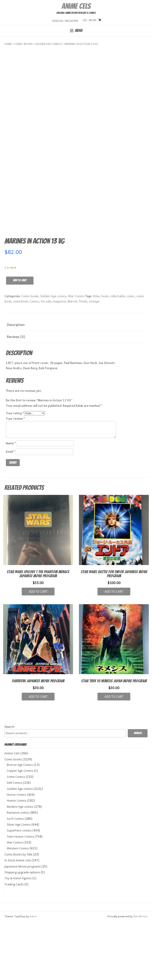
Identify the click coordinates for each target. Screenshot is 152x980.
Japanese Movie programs (23, 925)
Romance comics (18, 871)
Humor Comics (17, 859)
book (105, 354)
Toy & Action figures (18, 936)
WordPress (140, 974)
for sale (46, 359)
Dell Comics (15, 841)
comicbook (20, 359)
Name (11, 501)
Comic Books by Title (18, 913)
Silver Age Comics (19, 883)
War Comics (76, 354)
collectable (117, 354)
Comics (34, 359)
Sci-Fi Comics (15, 877)
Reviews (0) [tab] (16, 395)
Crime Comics (16, 835)
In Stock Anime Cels (18, 918)
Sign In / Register (65, 20)
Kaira (33, 974)
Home (8, 44)
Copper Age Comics (20, 829)
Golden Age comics (49, 44)
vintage (94, 359)
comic (131, 354)
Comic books (23, 44)
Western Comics (18, 906)
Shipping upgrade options (22, 930)
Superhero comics (19, 889)
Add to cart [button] (38, 650)
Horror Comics (17, 853)
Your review (15, 477)
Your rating (15, 471)
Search (9, 785)
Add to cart (20, 339)
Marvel (72, 359)
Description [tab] (16, 383)
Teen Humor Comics (20, 895)
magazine (59, 359)
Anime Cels (76, 6)
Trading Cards (14, 942)
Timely (83, 359)
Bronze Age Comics (20, 823)
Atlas (96, 354)
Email (11, 510)
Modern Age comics (20, 865)
